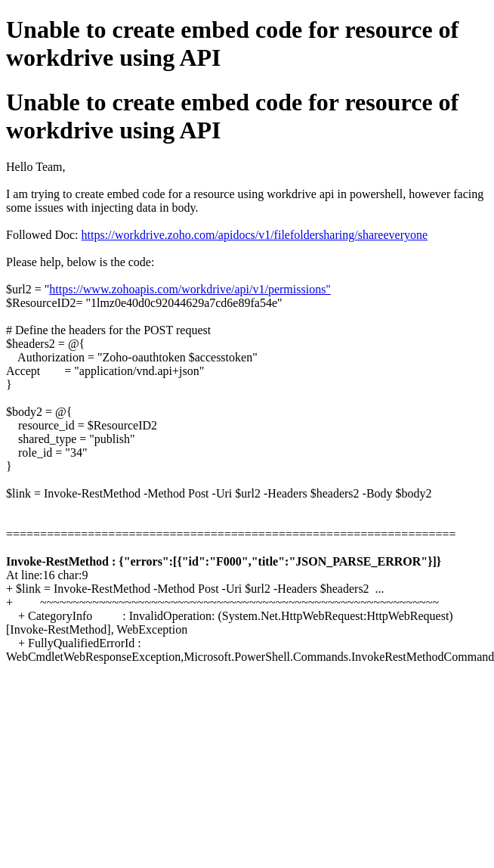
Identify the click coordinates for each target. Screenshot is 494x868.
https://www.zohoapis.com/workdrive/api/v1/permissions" (190, 289)
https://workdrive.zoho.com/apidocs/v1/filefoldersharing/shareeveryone (255, 235)
